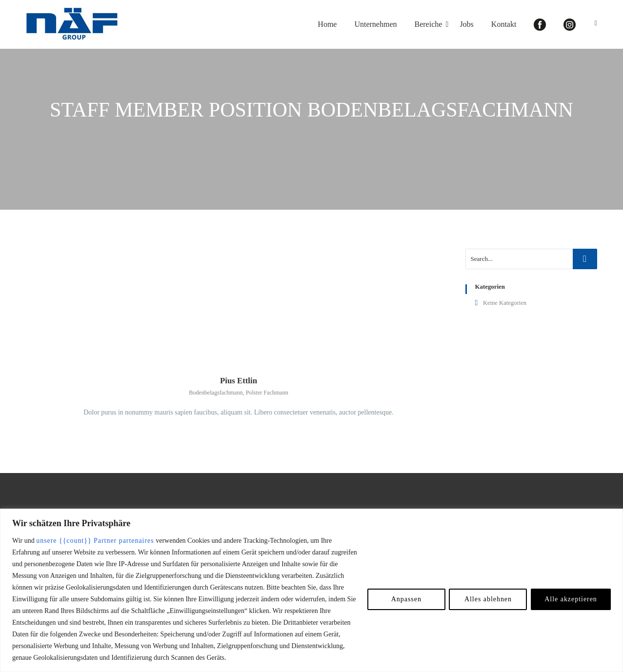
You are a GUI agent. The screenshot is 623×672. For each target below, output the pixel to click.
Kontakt (504, 24)
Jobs (466, 24)
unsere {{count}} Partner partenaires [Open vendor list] (95, 541)
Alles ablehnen (487, 599)
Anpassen (405, 599)
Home (327, 24)
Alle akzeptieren (570, 599)
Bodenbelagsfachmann (216, 393)
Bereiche (429, 24)
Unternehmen (375, 24)
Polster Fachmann (267, 393)
